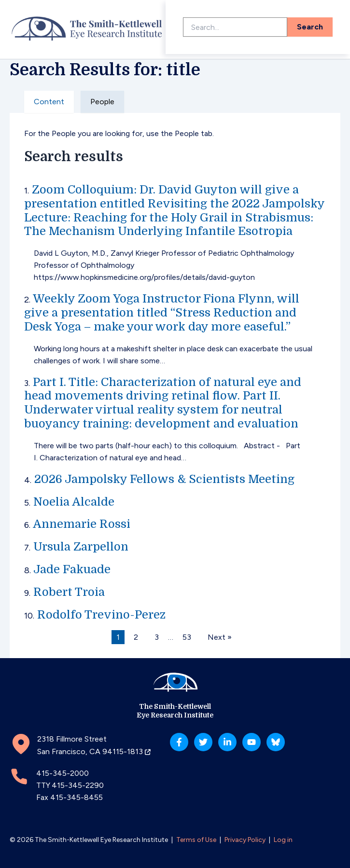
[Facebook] (179, 742)
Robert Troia (69, 592)
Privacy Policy (245, 840)
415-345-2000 (63, 773)
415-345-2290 (78, 785)
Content (49, 102)
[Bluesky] (276, 742)
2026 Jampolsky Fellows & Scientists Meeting (164, 479)
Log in (283, 840)
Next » (220, 637)
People (102, 102)
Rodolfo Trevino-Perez (101, 615)
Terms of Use (196, 840)
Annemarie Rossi (82, 524)
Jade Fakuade (72, 569)
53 (187, 637)
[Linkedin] (227, 742)
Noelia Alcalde (74, 502)
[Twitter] (203, 742)
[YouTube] (252, 742)
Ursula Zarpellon (81, 547)
